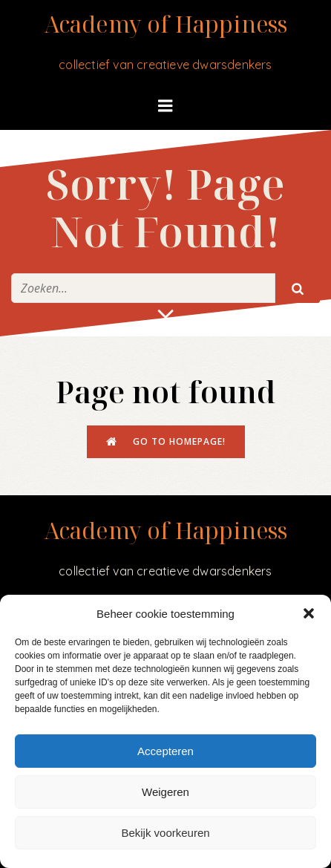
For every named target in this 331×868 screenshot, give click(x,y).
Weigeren (165, 792)
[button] (309, 613)
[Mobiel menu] (165, 106)
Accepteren (165, 751)
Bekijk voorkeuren (165, 833)
